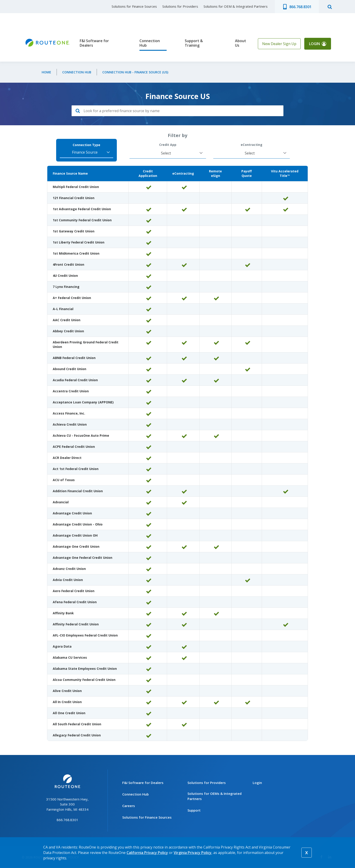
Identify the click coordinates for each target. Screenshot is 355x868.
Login (314, 44)
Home (46, 72)
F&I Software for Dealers (94, 43)
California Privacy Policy (147, 853)
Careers (129, 806)
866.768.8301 (300, 7)
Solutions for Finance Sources (134, 6)
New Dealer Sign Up (279, 44)
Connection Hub (149, 43)
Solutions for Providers (180, 6)
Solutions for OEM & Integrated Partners (236, 6)
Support (194, 810)
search (330, 7)
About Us (240, 43)
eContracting (252, 145)
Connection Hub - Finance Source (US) (135, 72)
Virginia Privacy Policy (193, 853)
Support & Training (194, 43)
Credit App (168, 145)
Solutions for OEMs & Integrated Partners (215, 796)
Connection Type (86, 145)
